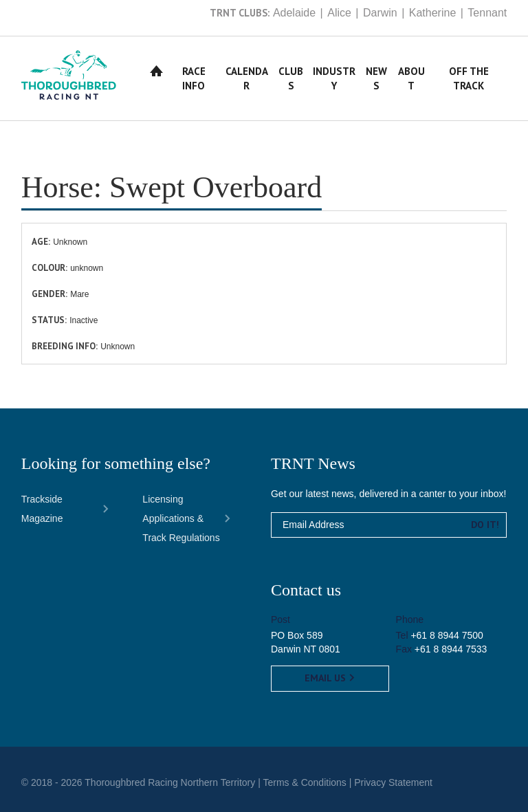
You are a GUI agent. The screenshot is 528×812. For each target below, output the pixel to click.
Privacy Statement (393, 782)
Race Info (194, 78)
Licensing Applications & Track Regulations (181, 518)
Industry (334, 78)
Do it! (485, 525)
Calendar (247, 78)
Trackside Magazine (42, 509)
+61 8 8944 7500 (447, 635)
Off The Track (469, 78)
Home (157, 71)
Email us (330, 678)
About (411, 78)
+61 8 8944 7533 (451, 649)
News (376, 78)
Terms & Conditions (304, 782)
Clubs (291, 78)
